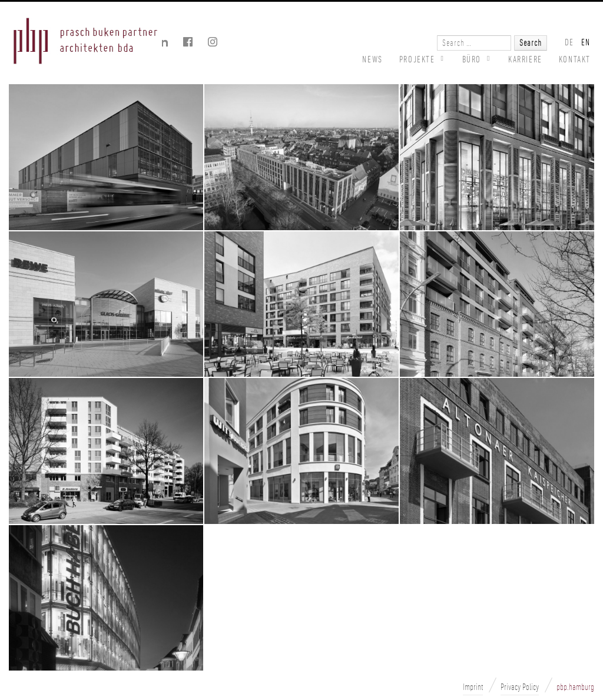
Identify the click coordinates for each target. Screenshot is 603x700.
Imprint (473, 687)
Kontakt (575, 59)
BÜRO (472, 59)
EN (586, 42)
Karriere (525, 59)
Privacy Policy (520, 687)
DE (569, 42)
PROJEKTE (417, 59)
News (372, 59)
